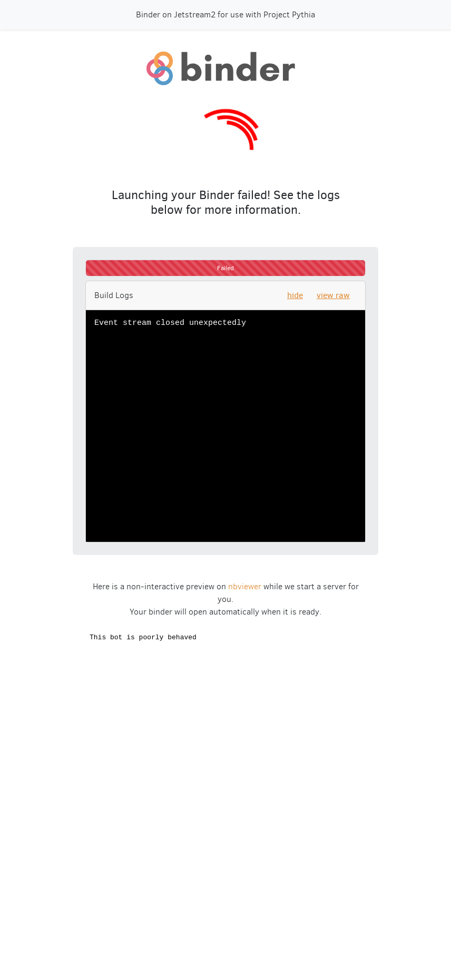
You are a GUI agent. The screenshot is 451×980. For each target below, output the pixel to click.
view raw (333, 295)
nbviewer (245, 586)
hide (295, 295)
